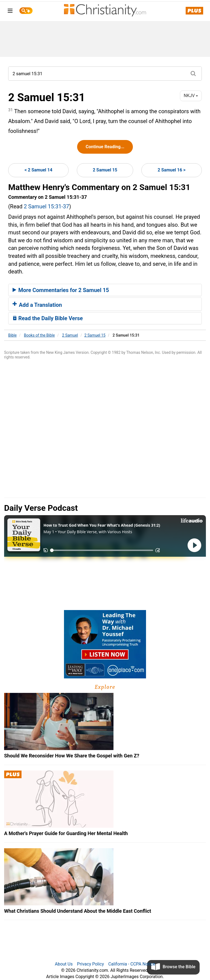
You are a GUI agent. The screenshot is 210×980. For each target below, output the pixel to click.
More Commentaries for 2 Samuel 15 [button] (61, 290)
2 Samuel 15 (105, 170)
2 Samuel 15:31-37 (46, 206)
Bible (12, 335)
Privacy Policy (91, 964)
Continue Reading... (105, 147)
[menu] (10, 12)
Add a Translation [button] (37, 305)
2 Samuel (70, 335)
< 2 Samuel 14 (39, 170)
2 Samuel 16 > (172, 170)
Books (40, 335)
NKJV (191, 96)
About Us (64, 964)
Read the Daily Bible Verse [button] (48, 318)
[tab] (105, 290)
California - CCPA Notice (132, 964)
